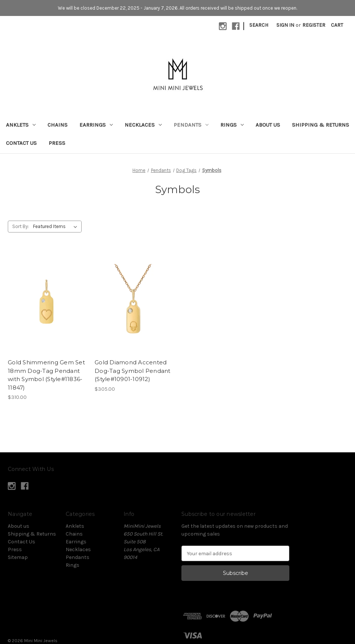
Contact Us (21, 143)
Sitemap (18, 557)
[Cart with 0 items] (337, 25)
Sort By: (21, 226)
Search (259, 25)
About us (268, 125)
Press (57, 143)
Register (314, 25)
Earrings (96, 125)
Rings (232, 125)
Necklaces (143, 125)
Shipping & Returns (321, 125)
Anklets (21, 125)
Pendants (191, 125)
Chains (57, 125)
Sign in (285, 25)
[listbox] (57, 227)
